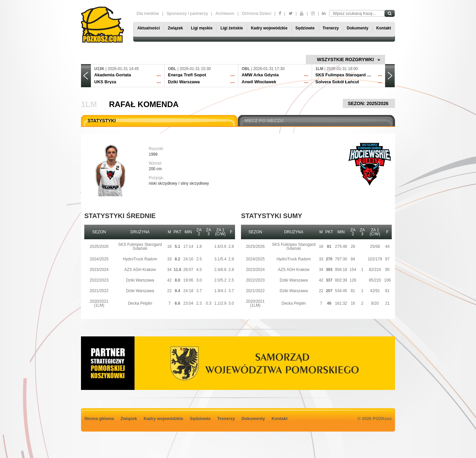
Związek (175, 28)
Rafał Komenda (144, 104)
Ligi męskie (202, 28)
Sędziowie (305, 28)
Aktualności (148, 28)
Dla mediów (148, 13)
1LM (89, 104)
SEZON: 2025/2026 (369, 103)
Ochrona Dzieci (256, 13)
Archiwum (225, 13)
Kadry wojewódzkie (269, 28)
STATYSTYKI (102, 121)
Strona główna (99, 419)
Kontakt (384, 28)
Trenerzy (331, 28)
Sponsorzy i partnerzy (187, 13)
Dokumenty (357, 28)
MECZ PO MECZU (264, 121)
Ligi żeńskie (232, 28)
